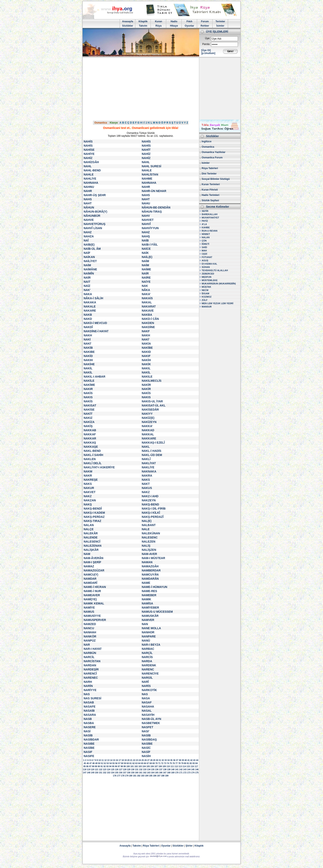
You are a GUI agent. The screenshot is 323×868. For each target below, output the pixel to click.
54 (111, 763)
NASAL (147, 711)
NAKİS (88, 393)
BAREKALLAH (209, 214)
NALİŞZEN (149, 550)
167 (165, 773)
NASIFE (89, 756)
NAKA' (146, 294)
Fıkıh (189, 21)
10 (100, 760)
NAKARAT (149, 306)
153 (109, 773)
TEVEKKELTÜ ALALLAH (215, 270)
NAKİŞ (88, 426)
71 (159, 763)
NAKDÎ (88, 327)
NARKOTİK (149, 690)
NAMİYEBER (150, 608)
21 (131, 760)
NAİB (145, 240)
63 (136, 763)
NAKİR (146, 385)
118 (85, 770)
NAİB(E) (89, 245)
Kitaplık (199, 846)
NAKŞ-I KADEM (94, 513)
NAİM (145, 261)
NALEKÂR (91, 533)
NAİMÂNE (90, 269)
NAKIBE (89, 352)
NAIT (87, 282)
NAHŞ (146, 236)
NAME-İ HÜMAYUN (154, 587)
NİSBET (206, 234)
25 (143, 760)
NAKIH (88, 360)
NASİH (146, 756)
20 (128, 760)
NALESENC (150, 537)
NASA (146, 698)
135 (153, 770)
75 (171, 763)
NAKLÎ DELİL (93, 463)
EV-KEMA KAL (209, 264)
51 (102, 763)
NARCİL (89, 657)
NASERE (90, 727)
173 (189, 773)
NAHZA (89, 236)
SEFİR (205, 211)
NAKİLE (89, 381)
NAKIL (146, 368)
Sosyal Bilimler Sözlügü (216, 179)
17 (120, 760)
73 (165, 763)
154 (113, 773)
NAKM (88, 471)
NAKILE (147, 377)
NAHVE (89, 220)
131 (137, 770)
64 (139, 763)
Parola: (206, 44)
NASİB (88, 735)
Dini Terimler (209, 174)
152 (105, 773)
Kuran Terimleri (211, 184)
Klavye (114, 123)
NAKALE (90, 306)
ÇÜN (204, 241)
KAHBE (206, 227)
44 (197, 760)
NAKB (88, 315)
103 (140, 766)
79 (182, 763)
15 (114, 760)
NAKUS (147, 488)
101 (132, 766)
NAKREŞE (91, 480)
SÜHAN (206, 267)
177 (119, 776)
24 (140, 760)
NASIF (88, 752)
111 (172, 766)
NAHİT (146, 150)
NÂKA (146, 290)
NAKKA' (147, 426)
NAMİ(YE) (90, 599)
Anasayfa (128, 21)
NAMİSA (147, 603)
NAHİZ (146, 154)
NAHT (146, 199)
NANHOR (148, 632)
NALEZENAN (92, 546)
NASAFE (90, 707)
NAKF (146, 331)
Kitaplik (143, 21)
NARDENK (149, 665)
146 (197, 770)
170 (177, 773)
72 (162, 763)
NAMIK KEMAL (94, 603)
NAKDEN (148, 323)
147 (85, 773)
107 (156, 766)
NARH (88, 682)
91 (102, 766)
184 (147, 776)
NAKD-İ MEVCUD (95, 323)
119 (89, 770)
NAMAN (147, 562)
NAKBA (147, 315)
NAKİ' (146, 339)
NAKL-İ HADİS (152, 451)
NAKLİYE (148, 467)
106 (152, 766)
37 (177, 760)
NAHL (146, 162)
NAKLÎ (146, 459)
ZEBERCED (208, 274)
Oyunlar (189, 26)
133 (145, 770)
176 (115, 776)
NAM (87, 554)
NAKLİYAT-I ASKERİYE (99, 467)
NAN (145, 624)
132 (141, 770)
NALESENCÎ (92, 542)
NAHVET (148, 220)
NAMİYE (89, 608)
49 (96, 763)
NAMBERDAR (151, 570)
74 (168, 763)
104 (144, 766)
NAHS (146, 195)
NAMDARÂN (150, 579)
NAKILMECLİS (152, 381)
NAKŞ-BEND (150, 504)
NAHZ (88, 232)
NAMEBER (149, 595)
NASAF (147, 702)
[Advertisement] (161, 89)
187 (159, 776)
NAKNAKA (149, 471)
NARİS (146, 686)
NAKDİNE (148, 327)
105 (148, 766)
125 (113, 770)
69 (154, 763)
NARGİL (147, 678)
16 (117, 760)
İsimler (220, 26)
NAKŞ (88, 504)
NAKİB (88, 348)
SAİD (204, 247)
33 (166, 760)
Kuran (159, 21)
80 (185, 763)
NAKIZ (88, 418)
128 (125, 770)
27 (148, 760)
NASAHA (148, 707)
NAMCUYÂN (150, 575)
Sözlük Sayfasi (210, 200)
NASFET (147, 727)
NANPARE (149, 636)
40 (186, 760)
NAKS (146, 480)
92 (105, 766)
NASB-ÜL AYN (151, 719)
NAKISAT (90, 405)
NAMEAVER (92, 595)
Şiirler (189, 846)
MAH (204, 251)
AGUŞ (205, 260)
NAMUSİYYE (92, 616)
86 (87, 766)
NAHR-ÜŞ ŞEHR (95, 195)
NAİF (87, 253)
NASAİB (89, 711)
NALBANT (149, 525)
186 (155, 776)
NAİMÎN (89, 273)
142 (181, 770)
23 (137, 760)
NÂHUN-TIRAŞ (152, 212)
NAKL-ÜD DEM (152, 455)
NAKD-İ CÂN (150, 319)
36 (174, 760)
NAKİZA (89, 422)
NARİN (88, 686)
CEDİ (204, 254)
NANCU (89, 628)
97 (119, 766)
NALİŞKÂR (91, 550)
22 (134, 760)
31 (160, 760)
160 (137, 773)
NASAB (89, 702)
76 (174, 763)
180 (131, 776)
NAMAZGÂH (150, 566)
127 (121, 770)
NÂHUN (89, 207)
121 (97, 770)
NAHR (146, 187)
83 (194, 763)
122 (101, 770)
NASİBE (147, 744)
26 (146, 760)
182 (139, 776)
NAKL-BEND (92, 451)
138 (165, 770)
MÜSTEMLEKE (210, 280)
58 (122, 763)
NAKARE (90, 311)
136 (157, 770)
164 (153, 773)
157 (125, 773)
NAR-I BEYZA (151, 645)
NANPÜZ (90, 641)
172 (185, 773)
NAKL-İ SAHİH (93, 455)
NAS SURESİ (92, 698)
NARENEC (91, 678)
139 (169, 770)
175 (197, 773)
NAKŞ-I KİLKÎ (151, 513)
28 (151, 760)
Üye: (208, 38)
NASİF (146, 752)
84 (197, 763)
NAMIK (146, 599)
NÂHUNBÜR (92, 216)
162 (145, 773)
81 (188, 763)
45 (85, 763)
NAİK (145, 253)
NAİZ (87, 286)
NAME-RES (149, 591)
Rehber (205, 26)
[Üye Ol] (206, 50)
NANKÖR (90, 636)
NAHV (146, 216)
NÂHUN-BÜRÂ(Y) (95, 212)
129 (129, 770)
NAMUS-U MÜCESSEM (157, 612)
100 (128, 766)
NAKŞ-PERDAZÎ (153, 517)
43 (194, 760)
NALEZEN (149, 542)
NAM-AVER (149, 554)
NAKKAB (90, 430)
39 (183, 760)
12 (105, 760)
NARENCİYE (150, 674)
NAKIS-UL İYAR (152, 401)
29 (154, 760)
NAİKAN (89, 257)
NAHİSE (89, 150)
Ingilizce (207, 141)
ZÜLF (205, 300)
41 (189, 760)
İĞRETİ (205, 244)
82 (191, 763)
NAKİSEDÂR (150, 410)
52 (105, 763)
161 (141, 773)
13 (108, 760)
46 (88, 763)
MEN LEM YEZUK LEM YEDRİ (218, 303)
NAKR (88, 476)
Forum (205, 21)
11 (102, 760)
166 (161, 773)
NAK (145, 286)
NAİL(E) (147, 257)
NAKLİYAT (149, 463)
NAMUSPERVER (95, 620)
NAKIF (146, 356)
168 (169, 773)
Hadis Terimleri (211, 195)
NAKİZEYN (149, 422)
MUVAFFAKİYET (210, 218)
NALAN (89, 525)
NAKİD (88, 356)
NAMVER (148, 620)
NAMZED (90, 624)
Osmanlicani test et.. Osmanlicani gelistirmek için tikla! (141, 128)
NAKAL (147, 302)
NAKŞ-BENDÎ (93, 509)
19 (126, 760)
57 (119, 763)
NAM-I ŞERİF (92, 562)
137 (161, 770)
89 (96, 766)
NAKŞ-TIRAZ (92, 521)
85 (85, 766)
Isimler (206, 163)
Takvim (143, 26)
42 (191, 760)
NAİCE (146, 249)
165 (157, 773)
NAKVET (90, 492)
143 (185, 770)
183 (143, 776)
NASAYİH (148, 715)
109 (164, 766)
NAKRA (147, 476)
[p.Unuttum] (208, 53)
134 (149, 770)
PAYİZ (205, 221)
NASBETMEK (151, 723)
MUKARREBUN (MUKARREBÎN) (219, 284)
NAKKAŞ (90, 443)
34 (168, 760)
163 (149, 773)
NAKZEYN (149, 500)
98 (122, 766)
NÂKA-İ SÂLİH (93, 298)
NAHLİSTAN (150, 174)
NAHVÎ (146, 224)
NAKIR (88, 389)
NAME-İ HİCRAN (95, 587)
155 (117, 773)
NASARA (90, 715)
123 (105, 770)
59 (125, 763)
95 (113, 766)
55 (113, 763)
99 (125, 766)
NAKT (146, 484)
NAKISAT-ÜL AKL (154, 405)
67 (148, 763)
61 (131, 763)
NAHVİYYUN (150, 228)
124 (109, 770)
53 (108, 763)
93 (107, 766)
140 (173, 770)
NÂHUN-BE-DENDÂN (156, 207)
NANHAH (90, 632)
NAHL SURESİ (152, 166)
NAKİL (88, 368)
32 (163, 760)
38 (180, 760)
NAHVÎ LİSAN (93, 228)
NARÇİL (147, 653)
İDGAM (205, 293)
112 (176, 766)
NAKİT (88, 414)
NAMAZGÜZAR (94, 570)
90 (99, 766)
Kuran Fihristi (210, 190)
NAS (87, 694)
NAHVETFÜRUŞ (95, 224)
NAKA (88, 294)
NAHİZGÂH (91, 162)
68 (151, 763)
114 (184, 766)
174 (193, 773)
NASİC (146, 748)
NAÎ (86, 240)
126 (117, 770)
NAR (87, 645)
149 (93, 773)
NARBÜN (90, 653)
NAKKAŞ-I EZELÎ (153, 443)
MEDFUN (207, 277)
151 (101, 773)
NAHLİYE (90, 179)
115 (188, 766)
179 (127, 776)
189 (167, 776)
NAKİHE (89, 364)
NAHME (147, 179)
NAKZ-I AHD (150, 496)
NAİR (145, 273)
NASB (88, 719)
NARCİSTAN (92, 661)
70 (156, 763)
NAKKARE (149, 438)
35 (171, 760)
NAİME (146, 269)
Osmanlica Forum (212, 158)
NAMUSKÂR (150, 616)
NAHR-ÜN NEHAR (154, 191)
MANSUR (207, 307)
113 (180, 766)
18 (123, 760)
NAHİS (88, 141)
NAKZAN (90, 500)
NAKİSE (89, 410)
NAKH (88, 335)
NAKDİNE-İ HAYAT (96, 331)
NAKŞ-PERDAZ (94, 517)
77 (176, 763)
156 (121, 773)
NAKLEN (90, 459)
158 (129, 773)
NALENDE (91, 537)
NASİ (87, 731)
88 (93, 766)
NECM (205, 290)
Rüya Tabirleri (210, 168)
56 (116, 763)
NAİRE (146, 278)
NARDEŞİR (91, 669)
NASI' (146, 731)
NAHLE (147, 170)
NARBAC (148, 649)
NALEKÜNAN (151, 533)
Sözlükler (128, 26)
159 (133, 773)
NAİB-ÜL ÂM (92, 249)
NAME (146, 583)
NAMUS (89, 612)
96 (116, 766)
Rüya (159, 26)
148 (89, 773)
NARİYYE (90, 690)
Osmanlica (101, 123)
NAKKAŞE (91, 447)
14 (111, 760)
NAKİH (146, 360)
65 (142, 763)
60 (128, 763)
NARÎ (145, 682)
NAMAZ (89, 566)
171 (181, 773)
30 (157, 760)
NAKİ (87, 339)
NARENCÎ (90, 674)
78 (179, 763)
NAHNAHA (91, 183)
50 (99, 763)
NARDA (147, 661)
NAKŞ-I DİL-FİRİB (154, 509)
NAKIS (88, 397)
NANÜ (146, 641)
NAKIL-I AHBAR (94, 377)
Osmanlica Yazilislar (214, 152)
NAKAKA (90, 302)
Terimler (220, 21)
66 (145, 763)
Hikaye (174, 26)
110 (168, 766)
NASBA (89, 723)
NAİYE (146, 282)
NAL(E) (147, 521)
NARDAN (90, 665)
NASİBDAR (91, 740)
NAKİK (146, 364)
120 (93, 770)
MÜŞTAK (206, 287)
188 (163, 776)
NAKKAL (148, 434)
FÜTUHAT (207, 257)
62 (134, 763)
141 (177, 770)
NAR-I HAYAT (93, 649)
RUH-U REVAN (209, 231)
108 (160, 766)
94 (110, 766)
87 (90, 766)
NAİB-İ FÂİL (150, 245)
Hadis (174, 21)
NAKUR (89, 488)
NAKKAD (148, 430)
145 (193, 770)
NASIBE (89, 744)
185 (151, 776)
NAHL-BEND (92, 170)
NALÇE (89, 529)
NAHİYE (89, 154)
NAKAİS (147, 298)
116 (192, 766)
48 (93, 763)
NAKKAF (90, 434)
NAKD (88, 319)
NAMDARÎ (90, 583)
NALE (146, 529)
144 (189, 770)
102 (136, 766)
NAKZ (146, 492)
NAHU (146, 203)
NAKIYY (147, 414)
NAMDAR (90, 579)
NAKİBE (147, 348)
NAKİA (146, 344)
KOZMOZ (207, 297)
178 (123, 776)
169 (173, 773)
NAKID (146, 352)
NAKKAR (90, 438)
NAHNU (89, 187)
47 (91, 763)
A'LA (204, 224)
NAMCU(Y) (91, 575)
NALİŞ (146, 546)
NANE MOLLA (151, 628)
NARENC (148, 669)
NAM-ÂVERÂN (94, 558)
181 (135, 776)
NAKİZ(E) (148, 418)
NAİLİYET (90, 261)
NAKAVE (148, 311)
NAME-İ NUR (92, 591)
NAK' (87, 290)
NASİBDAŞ (149, 740)
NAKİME (89, 385)
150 (97, 773)
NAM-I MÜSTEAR (153, 558)
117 (196, 766)
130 (133, 770)
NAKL (146, 447)
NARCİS (147, 657)
